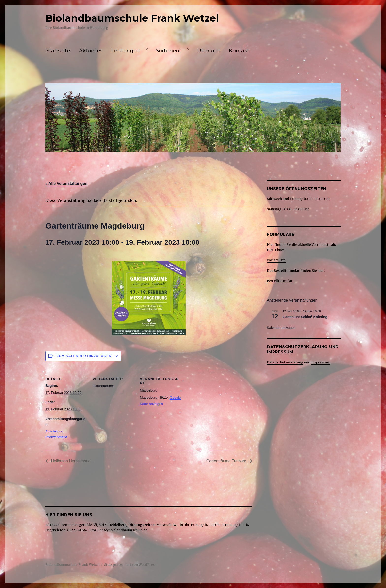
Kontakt (239, 50)
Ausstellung (54, 431)
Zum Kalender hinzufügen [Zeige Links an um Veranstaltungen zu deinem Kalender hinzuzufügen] (84, 356)
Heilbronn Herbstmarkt (70, 461)
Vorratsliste (276, 260)
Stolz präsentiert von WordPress (130, 565)
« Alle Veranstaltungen (66, 183)
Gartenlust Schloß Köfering (305, 317)
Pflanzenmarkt (56, 437)
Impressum (321, 362)
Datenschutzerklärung (285, 362)
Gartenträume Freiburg (227, 461)
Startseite (58, 50)
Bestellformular (280, 281)
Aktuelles (91, 50)
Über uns (209, 50)
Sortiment (169, 50)
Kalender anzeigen (281, 328)
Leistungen (126, 50)
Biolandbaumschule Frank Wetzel (132, 18)
